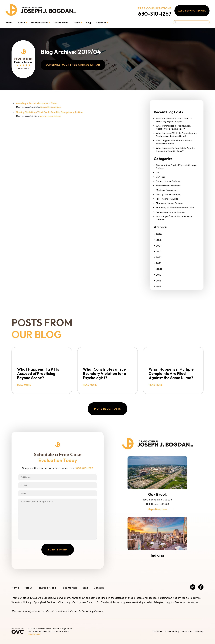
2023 (158, 252)
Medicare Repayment (167, 190)
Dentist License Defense (168, 181)
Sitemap (199, 631)
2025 (158, 240)
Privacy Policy (172, 631)
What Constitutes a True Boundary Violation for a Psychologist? (174, 127)
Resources (187, 631)
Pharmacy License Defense (169, 203)
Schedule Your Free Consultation (73, 65)
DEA (158, 173)
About (21, 23)
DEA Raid (161, 177)
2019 (157, 275)
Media (77, 23)
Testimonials (61, 23)
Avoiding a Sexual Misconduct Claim (37, 103)
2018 (157, 281)
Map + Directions (157, 509)
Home (9, 23)
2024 (158, 246)
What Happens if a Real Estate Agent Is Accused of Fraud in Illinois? (176, 149)
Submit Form (58, 550)
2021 (157, 263)
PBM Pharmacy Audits (167, 199)
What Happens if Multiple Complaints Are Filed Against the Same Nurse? (177, 135)
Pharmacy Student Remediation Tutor (175, 208)
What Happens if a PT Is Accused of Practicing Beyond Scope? (174, 120)
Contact (101, 23)
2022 (158, 257)
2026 (158, 234)
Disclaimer (158, 631)
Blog (88, 23)
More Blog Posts (108, 409)
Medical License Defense (51, 107)
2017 (157, 286)
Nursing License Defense (50, 116)
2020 (158, 269)
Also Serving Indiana (192, 11)
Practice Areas (39, 23)
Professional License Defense (171, 212)
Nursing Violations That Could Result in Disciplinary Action (49, 112)
